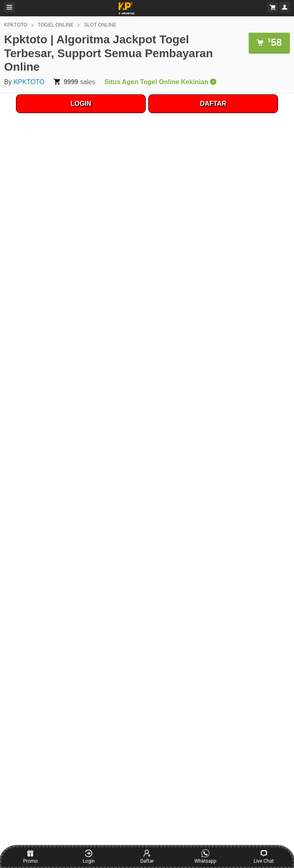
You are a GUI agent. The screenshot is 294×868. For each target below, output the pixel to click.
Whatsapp (205, 857)
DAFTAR (213, 104)
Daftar (147, 857)
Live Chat (264, 857)
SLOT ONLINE (100, 25)
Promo (31, 857)
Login (89, 857)
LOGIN (81, 104)
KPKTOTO (16, 25)
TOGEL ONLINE (56, 25)
